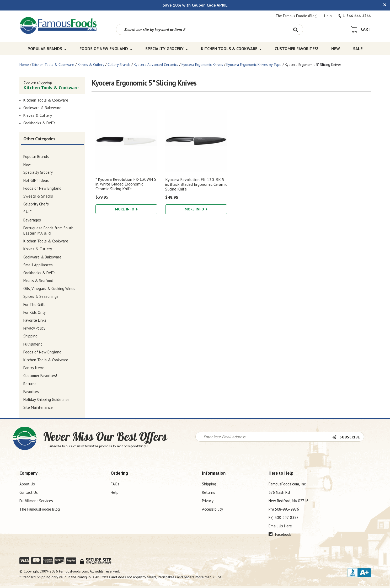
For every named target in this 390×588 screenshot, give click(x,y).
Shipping (209, 484)
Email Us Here (280, 526)
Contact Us (29, 492)
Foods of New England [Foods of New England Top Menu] (106, 49)
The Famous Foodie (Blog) (297, 16)
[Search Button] (296, 29)
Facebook (280, 534)
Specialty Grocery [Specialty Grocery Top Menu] (167, 49)
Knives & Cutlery (91, 65)
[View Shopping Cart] (361, 29)
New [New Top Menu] (336, 49)
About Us (27, 484)
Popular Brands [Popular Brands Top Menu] (47, 49)
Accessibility (212, 509)
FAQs (115, 484)
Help (328, 16)
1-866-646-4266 (354, 16)
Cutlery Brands (119, 65)
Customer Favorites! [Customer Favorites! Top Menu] (296, 49)
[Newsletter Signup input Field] (264, 437)
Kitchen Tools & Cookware (53, 65)
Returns (209, 492)
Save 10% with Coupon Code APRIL (195, 5)
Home (24, 65)
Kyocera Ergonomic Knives (202, 65)
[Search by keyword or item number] (202, 29)
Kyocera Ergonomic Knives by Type (254, 65)
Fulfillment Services (36, 501)
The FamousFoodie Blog (40, 509)
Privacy (208, 501)
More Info (126, 209)
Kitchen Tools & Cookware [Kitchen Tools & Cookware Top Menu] (231, 49)
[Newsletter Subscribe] (348, 437)
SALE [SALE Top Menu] (358, 49)
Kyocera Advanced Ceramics (156, 65)
